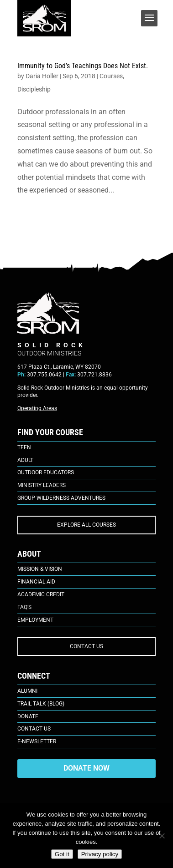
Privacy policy (100, 854)
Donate (28, 716)
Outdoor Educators (46, 472)
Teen (24, 447)
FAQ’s (24, 607)
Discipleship (34, 89)
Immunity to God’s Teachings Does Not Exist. (83, 66)
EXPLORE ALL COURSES (86, 525)
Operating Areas (37, 408)
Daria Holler (42, 76)
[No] (162, 836)
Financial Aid (36, 582)
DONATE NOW (86, 768)
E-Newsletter (37, 741)
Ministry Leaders (42, 485)
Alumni (27, 691)
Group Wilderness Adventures (61, 498)
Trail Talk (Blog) (41, 704)
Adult (25, 460)
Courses (111, 76)
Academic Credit (41, 594)
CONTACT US (86, 646)
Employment (35, 620)
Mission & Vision (40, 569)
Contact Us (34, 729)
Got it (62, 854)
